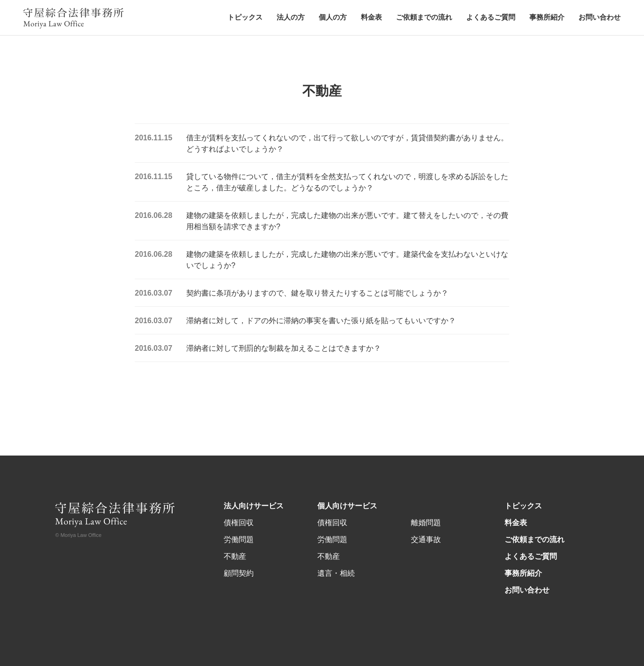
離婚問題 (426, 523)
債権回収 (239, 523)
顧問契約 (239, 573)
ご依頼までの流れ (424, 17)
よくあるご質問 (491, 17)
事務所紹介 (547, 17)
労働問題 (239, 539)
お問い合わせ (600, 17)
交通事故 (426, 539)
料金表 (371, 17)
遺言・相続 (336, 573)
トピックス (245, 17)
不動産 (235, 556)
